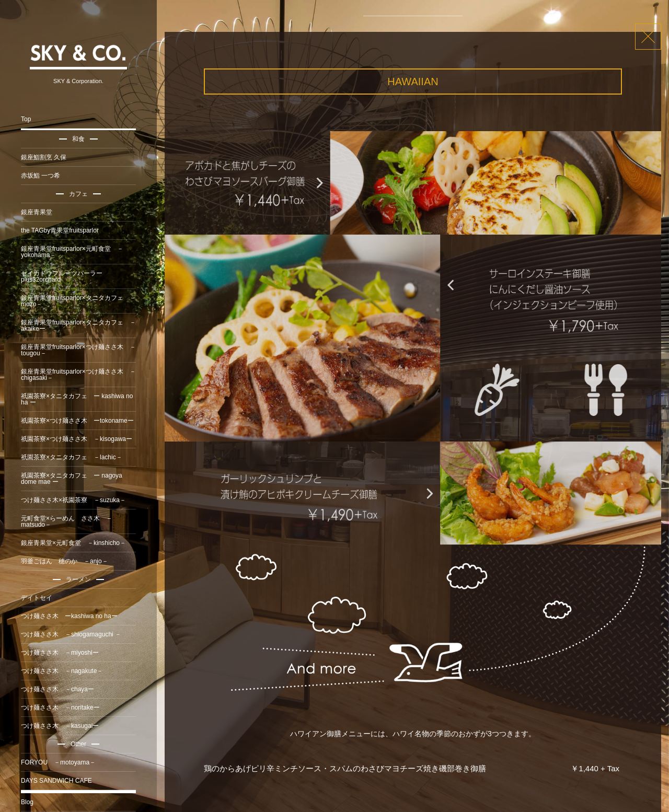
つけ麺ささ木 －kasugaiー (60, 726)
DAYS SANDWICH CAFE (56, 781)
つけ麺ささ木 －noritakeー (60, 707)
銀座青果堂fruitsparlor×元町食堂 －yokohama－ (72, 252)
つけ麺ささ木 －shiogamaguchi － (71, 634)
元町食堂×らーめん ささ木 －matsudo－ (67, 521)
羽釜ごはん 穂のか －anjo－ (65, 561)
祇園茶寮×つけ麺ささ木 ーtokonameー (77, 421)
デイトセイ (37, 598)
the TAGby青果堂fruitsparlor (60, 230)
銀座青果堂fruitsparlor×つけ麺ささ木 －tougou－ (78, 350)
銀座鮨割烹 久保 (44, 157)
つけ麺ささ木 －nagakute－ (62, 671)
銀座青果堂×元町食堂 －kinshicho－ (73, 543)
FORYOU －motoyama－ (58, 762)
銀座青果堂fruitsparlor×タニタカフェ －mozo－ (78, 301)
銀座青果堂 (37, 212)
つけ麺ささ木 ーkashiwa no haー (69, 616)
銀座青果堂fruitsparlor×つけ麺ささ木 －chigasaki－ (78, 375)
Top (26, 119)
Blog (27, 802)
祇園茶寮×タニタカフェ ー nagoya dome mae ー (72, 479)
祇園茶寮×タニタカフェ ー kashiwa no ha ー (77, 399)
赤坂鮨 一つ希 (41, 176)
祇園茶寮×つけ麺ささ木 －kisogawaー (77, 439)
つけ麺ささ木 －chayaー (57, 689)
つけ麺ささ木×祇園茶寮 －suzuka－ (73, 500)
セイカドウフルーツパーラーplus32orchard (62, 276)
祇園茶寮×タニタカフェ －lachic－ (72, 457)
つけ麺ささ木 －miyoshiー (60, 653)
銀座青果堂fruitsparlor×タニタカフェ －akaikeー (78, 326)
